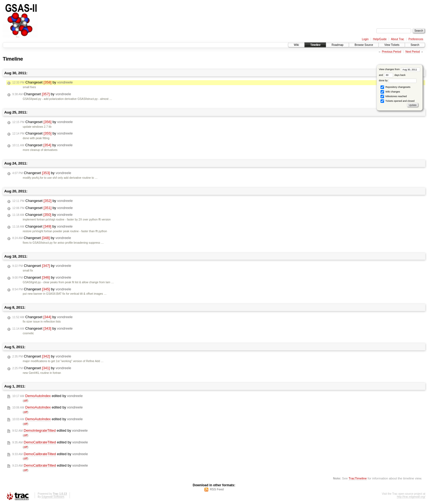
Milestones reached (394, 96)
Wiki (296, 45)
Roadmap (338, 45)
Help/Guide (380, 39)
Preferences (416, 39)
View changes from (399, 69)
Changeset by (43, 82)
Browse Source (364, 45)
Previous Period (392, 52)
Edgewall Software (53, 497)
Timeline (315, 45)
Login (365, 39)
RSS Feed (217, 489)
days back (395, 75)
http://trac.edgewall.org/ (411, 497)
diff (26, 401)
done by (398, 80)
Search (415, 45)
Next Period (412, 52)
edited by (47, 396)
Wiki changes (390, 92)
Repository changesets (395, 87)
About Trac (397, 39)
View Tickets (392, 45)
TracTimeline (358, 478)
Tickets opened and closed (397, 101)
